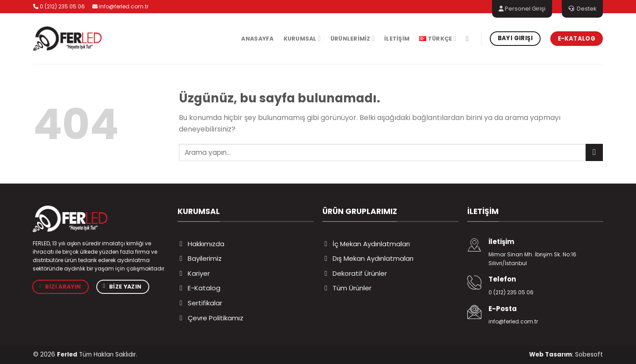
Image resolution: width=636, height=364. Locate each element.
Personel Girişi (522, 9)
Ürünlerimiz (352, 39)
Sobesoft (589, 355)
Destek (582, 9)
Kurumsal (302, 39)
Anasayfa (257, 39)
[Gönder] (594, 152)
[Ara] (469, 39)
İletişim (397, 39)
